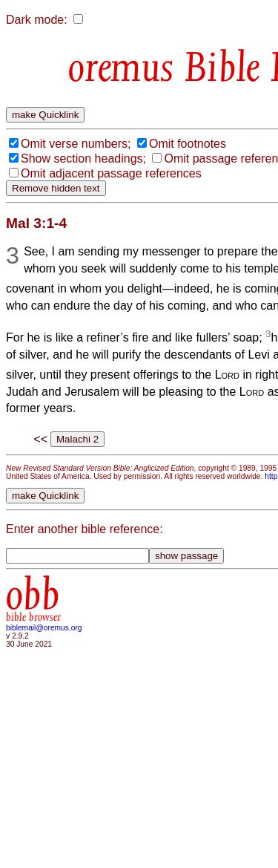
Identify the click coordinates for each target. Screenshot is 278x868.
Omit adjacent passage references (111, 173)
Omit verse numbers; (76, 144)
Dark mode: (37, 20)
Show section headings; (83, 159)
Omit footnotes (188, 144)
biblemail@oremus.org (44, 628)
